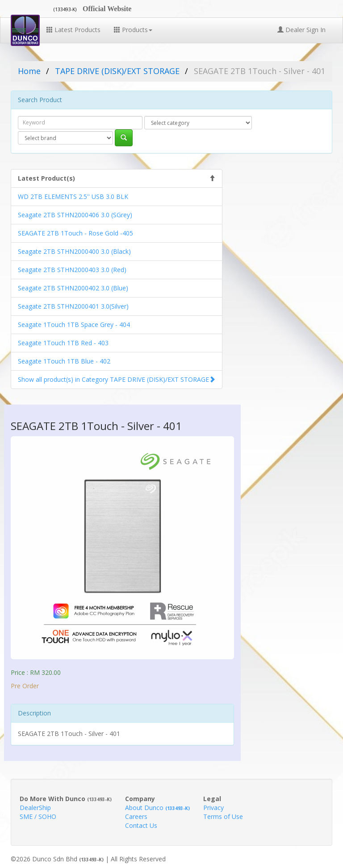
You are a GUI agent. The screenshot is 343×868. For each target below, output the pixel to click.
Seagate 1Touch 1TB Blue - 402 (64, 361)
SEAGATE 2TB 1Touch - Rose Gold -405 (75, 233)
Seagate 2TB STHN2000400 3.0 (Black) (74, 251)
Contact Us (141, 825)
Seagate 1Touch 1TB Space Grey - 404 (74, 324)
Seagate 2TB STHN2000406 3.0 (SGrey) (75, 215)
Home (29, 71)
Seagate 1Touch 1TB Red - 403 (63, 343)
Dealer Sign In (301, 30)
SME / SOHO (38, 816)
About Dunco (157, 808)
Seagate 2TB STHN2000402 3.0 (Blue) (73, 288)
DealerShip (35, 808)
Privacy (213, 808)
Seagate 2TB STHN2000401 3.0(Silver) (73, 306)
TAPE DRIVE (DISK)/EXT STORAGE (117, 71)
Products (133, 30)
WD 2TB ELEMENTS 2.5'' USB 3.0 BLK (73, 196)
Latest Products (73, 30)
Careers (136, 816)
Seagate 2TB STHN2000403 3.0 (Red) (72, 270)
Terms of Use (223, 816)
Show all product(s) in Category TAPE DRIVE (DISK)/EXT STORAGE (113, 379)
